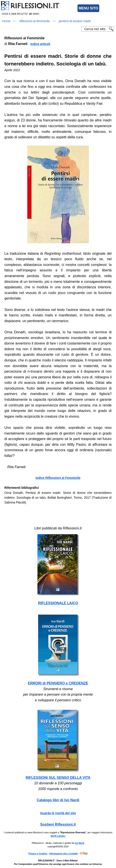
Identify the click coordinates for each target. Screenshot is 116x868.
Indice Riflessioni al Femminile (58, 478)
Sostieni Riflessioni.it (58, 824)
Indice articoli (40, 44)
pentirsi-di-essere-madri (75, 21)
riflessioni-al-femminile (35, 21)
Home (6, 21)
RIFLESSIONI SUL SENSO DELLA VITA (58, 778)
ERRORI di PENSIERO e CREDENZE (58, 683)
